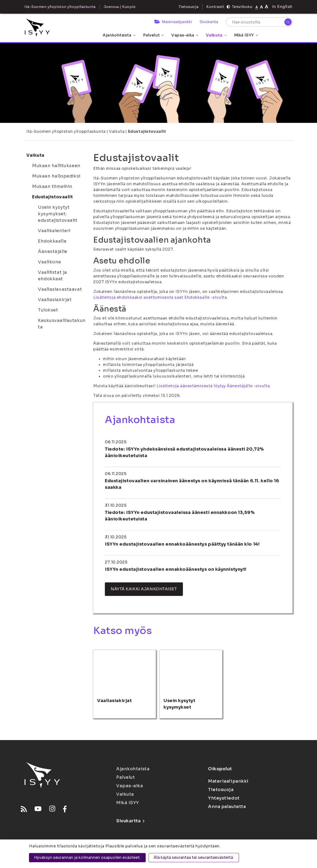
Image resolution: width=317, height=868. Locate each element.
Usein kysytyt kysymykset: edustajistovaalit (58, 214)
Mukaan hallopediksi (56, 176)
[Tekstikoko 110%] (261, 7)
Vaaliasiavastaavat (60, 289)
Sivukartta (209, 22)
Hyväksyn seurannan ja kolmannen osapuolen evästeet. (87, 857)
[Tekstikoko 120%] (267, 7)
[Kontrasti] (228, 7)
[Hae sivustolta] (259, 22)
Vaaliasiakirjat (55, 300)
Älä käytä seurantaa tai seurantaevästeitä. (194, 857)
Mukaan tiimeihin (52, 186)
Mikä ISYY (246, 35)
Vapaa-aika (185, 35)
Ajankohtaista (119, 35)
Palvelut (153, 35)
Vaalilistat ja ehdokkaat (53, 276)
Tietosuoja (189, 7)
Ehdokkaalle (52, 241)
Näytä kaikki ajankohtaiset (144, 589)
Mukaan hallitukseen (56, 166)
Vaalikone (50, 262)
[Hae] (288, 22)
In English (282, 7)
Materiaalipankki (173, 22)
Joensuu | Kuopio (120, 7)
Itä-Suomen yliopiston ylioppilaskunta (66, 131)
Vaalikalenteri (54, 231)
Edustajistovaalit (147, 131)
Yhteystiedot (224, 798)
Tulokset (48, 310)
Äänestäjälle (53, 252)
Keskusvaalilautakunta (62, 324)
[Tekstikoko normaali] (257, 7)
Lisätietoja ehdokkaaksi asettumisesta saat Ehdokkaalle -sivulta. (161, 297)
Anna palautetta (227, 807)
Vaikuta (216, 35)
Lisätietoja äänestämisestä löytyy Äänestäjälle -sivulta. (214, 386)
